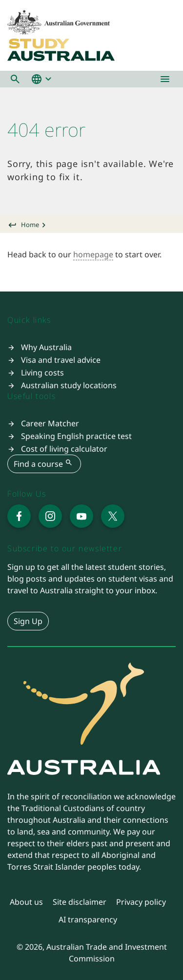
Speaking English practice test (76, 436)
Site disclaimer (80, 902)
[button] (15, 79)
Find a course (44, 463)
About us (26, 902)
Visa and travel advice (61, 360)
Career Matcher (50, 423)
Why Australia (46, 347)
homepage (93, 254)
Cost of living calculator (64, 449)
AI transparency (88, 919)
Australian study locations (69, 385)
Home (30, 225)
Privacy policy (141, 902)
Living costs (42, 373)
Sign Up (28, 621)
